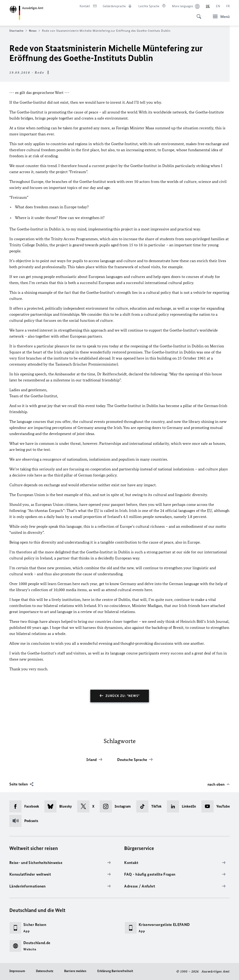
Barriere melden (75, 971)
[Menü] (220, 16)
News (34, 31)
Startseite (18, 31)
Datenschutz (45, 971)
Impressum (17, 971)
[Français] (228, 6)
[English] (218, 6)
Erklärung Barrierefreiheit (115, 971)
